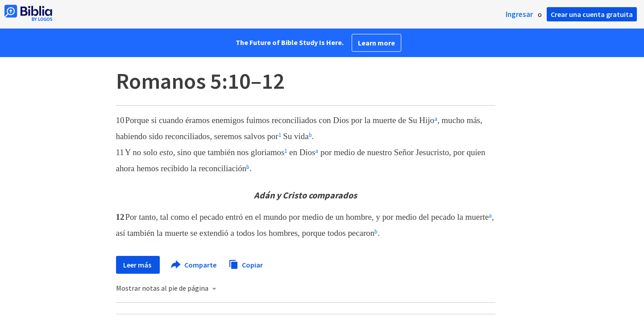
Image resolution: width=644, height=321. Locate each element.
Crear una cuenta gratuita (592, 14)
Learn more (376, 43)
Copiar (246, 264)
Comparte (194, 265)
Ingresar (519, 14)
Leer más (138, 265)
